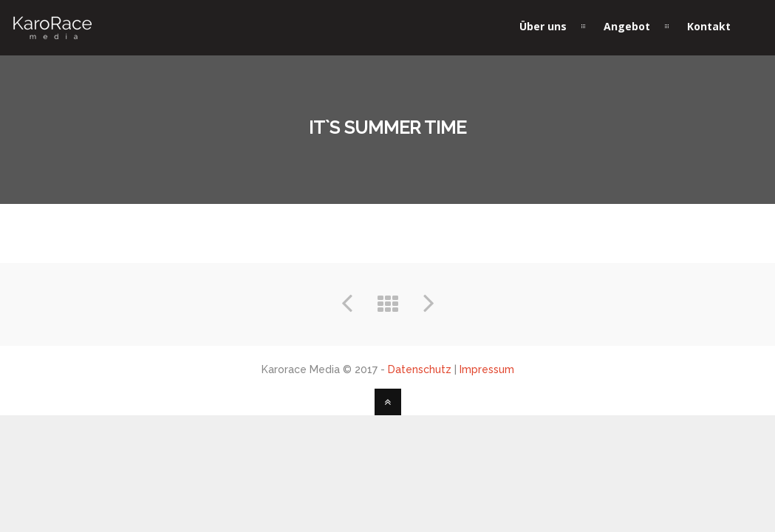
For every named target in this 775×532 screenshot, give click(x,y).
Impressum (487, 369)
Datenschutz (420, 369)
